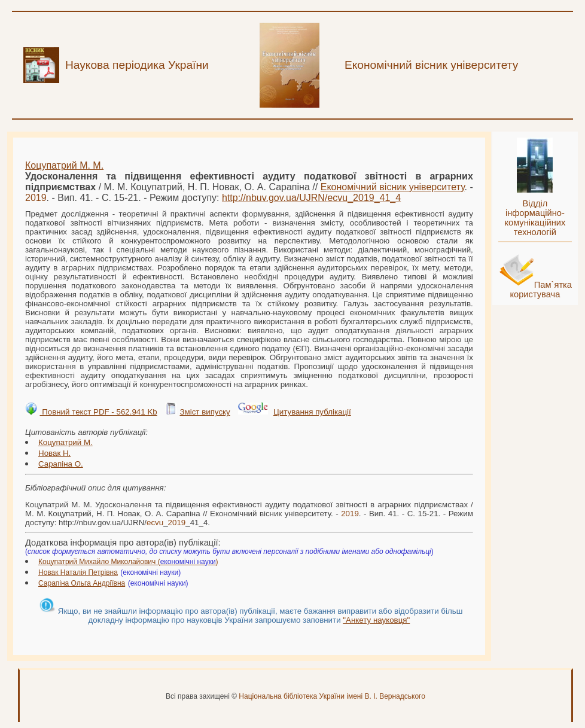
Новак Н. (54, 453)
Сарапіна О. (61, 464)
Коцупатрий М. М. (64, 165)
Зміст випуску (205, 412)
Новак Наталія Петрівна (78, 572)
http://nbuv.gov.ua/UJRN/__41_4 (311, 198)
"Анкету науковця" (376, 620)
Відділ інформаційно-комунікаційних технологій (535, 218)
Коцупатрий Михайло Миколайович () (128, 562)
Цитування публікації (312, 412)
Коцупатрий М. (65, 442)
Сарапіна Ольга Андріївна (82, 583)
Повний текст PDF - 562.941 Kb (98, 412)
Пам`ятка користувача (541, 290)
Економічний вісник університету (393, 187)
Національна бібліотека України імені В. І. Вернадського (332, 696)
